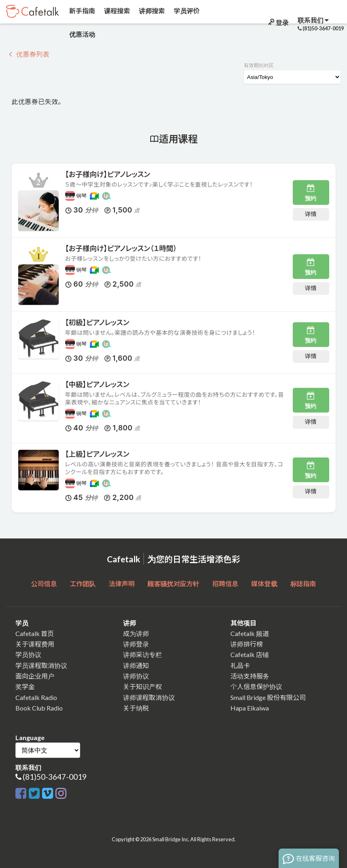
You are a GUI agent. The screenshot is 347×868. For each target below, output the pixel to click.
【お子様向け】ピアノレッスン (108, 174)
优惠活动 (82, 34)
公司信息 (44, 584)
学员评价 (186, 11)
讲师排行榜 (247, 644)
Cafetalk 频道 (250, 633)
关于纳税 (136, 708)
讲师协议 (136, 676)
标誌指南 (303, 584)
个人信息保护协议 (256, 686)
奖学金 (25, 686)
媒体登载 (264, 584)
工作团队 (83, 584)
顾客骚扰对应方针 (173, 584)
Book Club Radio (39, 708)
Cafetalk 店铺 (250, 654)
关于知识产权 (143, 686)
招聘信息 (226, 584)
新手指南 (82, 11)
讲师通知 (136, 665)
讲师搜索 (151, 11)
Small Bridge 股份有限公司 (268, 697)
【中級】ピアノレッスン (97, 384)
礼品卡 (240, 665)
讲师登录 (136, 644)
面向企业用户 (35, 676)
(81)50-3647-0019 (55, 777)
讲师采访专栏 (143, 654)
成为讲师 (136, 633)
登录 (278, 22)
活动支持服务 (250, 676)
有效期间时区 (259, 65)
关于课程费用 (35, 644)
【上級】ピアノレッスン (97, 454)
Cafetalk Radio (36, 697)
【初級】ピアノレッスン (97, 322)
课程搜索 (116, 11)
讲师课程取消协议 (149, 697)
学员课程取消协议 (41, 665)
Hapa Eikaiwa (250, 708)
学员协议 (28, 654)
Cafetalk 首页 (35, 633)
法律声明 (121, 584)
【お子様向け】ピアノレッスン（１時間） (121, 248)
